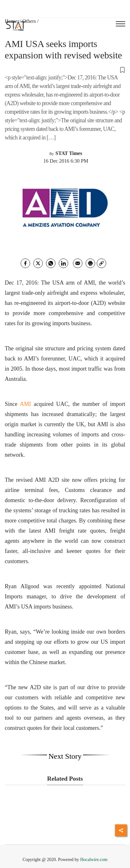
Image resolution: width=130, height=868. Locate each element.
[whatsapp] (51, 263)
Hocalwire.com (94, 860)
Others (29, 21)
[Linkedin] (63, 263)
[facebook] (25, 263)
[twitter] (38, 263)
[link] (101, 263)
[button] (65, 70)
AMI (26, 404)
